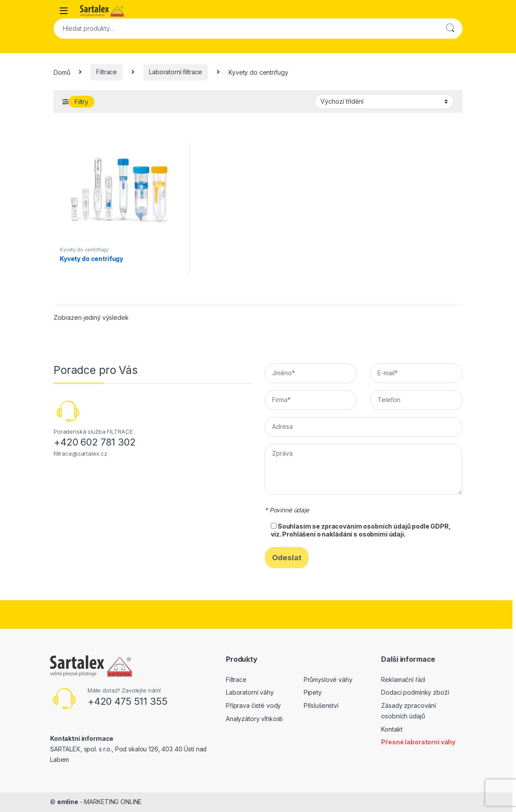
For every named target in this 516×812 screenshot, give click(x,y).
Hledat (450, 29)
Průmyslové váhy (328, 680)
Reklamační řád (403, 680)
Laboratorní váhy (250, 692)
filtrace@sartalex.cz (80, 453)
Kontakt (392, 729)
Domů (62, 72)
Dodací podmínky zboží (415, 692)
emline (68, 802)
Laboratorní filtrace (176, 72)
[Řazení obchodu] (384, 101)
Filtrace (107, 72)
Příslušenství (321, 705)
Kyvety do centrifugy (84, 250)
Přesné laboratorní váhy (418, 742)
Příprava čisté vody (253, 705)
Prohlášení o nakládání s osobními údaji (343, 534)
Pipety (313, 692)
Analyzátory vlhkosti (254, 719)
